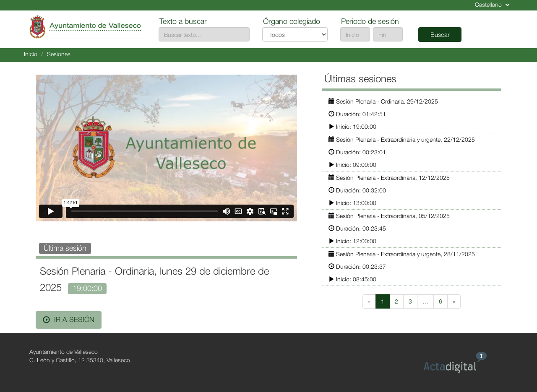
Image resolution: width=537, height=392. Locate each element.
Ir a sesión (69, 319)
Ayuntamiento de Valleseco (64, 352)
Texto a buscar (183, 21)
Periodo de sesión (370, 21)
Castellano (492, 4)
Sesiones (59, 54)
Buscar (440, 35)
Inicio (31, 54)
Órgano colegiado (292, 21)
